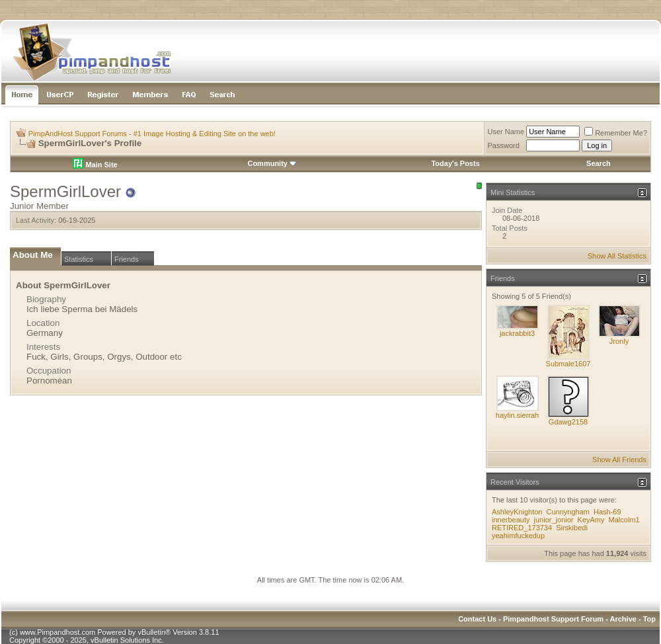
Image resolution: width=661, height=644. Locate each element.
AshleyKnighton (517, 512)
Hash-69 (607, 512)
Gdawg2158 (568, 422)
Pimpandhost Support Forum (553, 619)
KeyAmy (591, 520)
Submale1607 (568, 364)
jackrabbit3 (517, 333)
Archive (623, 619)
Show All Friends (619, 460)
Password (504, 145)
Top (649, 619)
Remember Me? (616, 133)
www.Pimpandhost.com (58, 632)
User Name (506, 132)
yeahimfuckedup (518, 536)
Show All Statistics (617, 256)
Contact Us (477, 619)
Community (272, 163)
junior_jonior (554, 520)
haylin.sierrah (517, 415)
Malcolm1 (624, 520)
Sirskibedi (572, 528)
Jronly (619, 341)
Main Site (95, 165)
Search (599, 163)
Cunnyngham (568, 512)
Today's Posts (455, 163)
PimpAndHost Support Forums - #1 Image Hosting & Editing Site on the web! (152, 134)
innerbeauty (511, 520)
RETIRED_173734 (522, 528)
